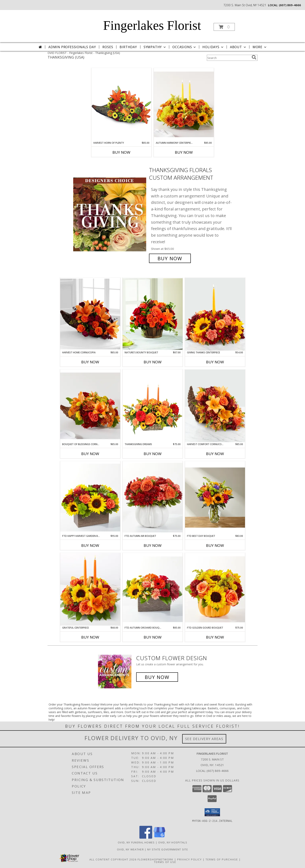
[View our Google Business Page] (159, 837)
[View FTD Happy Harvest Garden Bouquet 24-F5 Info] (90, 498)
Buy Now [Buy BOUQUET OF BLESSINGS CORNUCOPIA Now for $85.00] (90, 454)
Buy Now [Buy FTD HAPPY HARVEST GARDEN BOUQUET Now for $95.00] (90, 545)
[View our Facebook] (146, 837)
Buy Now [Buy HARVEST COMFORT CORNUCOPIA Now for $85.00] (215, 454)
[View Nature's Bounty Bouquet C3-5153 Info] (153, 314)
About (238, 47)
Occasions (184, 47)
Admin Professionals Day (72, 47)
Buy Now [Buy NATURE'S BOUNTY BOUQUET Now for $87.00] (153, 362)
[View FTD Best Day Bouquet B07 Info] (215, 498)
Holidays (213, 47)
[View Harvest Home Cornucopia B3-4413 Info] (90, 314)
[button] (224, 27)
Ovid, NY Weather (130, 849)
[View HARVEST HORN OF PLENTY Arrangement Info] (121, 104)
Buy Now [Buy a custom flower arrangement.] (157, 677)
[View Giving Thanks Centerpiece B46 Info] (215, 314)
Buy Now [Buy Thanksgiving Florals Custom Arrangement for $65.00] (170, 258)
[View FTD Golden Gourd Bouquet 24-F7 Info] (215, 589)
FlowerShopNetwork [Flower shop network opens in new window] (155, 859)
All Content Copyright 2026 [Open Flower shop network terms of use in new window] (113, 859)
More (260, 47)
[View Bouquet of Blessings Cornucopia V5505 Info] (90, 406)
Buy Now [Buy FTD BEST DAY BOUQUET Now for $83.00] (215, 545)
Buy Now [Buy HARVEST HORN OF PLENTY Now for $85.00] (121, 152)
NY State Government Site (168, 849)
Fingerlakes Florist (152, 25)
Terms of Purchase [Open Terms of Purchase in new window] (222, 859)
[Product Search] (228, 58)
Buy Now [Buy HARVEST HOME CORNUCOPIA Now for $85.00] (90, 362)
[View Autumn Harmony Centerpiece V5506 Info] (184, 105)
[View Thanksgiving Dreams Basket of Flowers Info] (153, 406)
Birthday (128, 47)
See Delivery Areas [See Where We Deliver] (204, 739)
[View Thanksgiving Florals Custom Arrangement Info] (110, 214)
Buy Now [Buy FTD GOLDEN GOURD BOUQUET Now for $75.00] (215, 637)
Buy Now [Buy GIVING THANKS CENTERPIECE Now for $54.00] (215, 362)
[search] (254, 57)
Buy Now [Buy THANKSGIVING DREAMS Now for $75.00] (153, 454)
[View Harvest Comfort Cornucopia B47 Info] (215, 406)
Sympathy (155, 47)
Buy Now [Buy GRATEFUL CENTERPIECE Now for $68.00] (90, 637)
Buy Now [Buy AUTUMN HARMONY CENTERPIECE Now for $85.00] (184, 152)
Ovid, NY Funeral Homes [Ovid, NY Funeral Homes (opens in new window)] (136, 842)
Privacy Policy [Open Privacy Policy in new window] (189, 859)
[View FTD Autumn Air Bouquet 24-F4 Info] (153, 498)
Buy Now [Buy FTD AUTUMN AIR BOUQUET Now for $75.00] (153, 545)
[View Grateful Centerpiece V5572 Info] (90, 589)
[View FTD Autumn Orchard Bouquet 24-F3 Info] (153, 589)
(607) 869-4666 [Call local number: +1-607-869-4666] (290, 5)
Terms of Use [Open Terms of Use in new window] (165, 862)
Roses (108, 47)
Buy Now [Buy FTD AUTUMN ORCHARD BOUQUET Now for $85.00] (153, 637)
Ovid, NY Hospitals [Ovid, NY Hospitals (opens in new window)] (173, 842)
